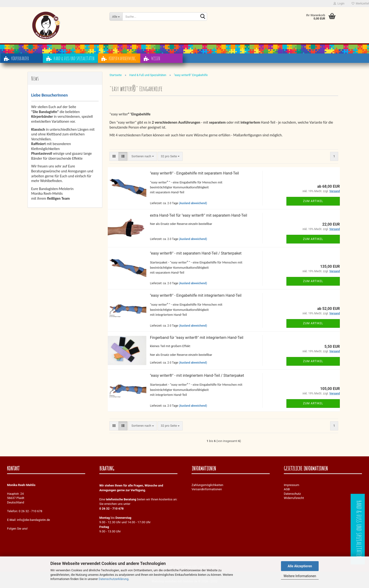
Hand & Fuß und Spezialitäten (70, 60)
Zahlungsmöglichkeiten (207, 485)
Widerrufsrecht (294, 498)
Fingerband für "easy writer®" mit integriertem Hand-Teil (197, 338)
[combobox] (142, 156)
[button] (114, 156)
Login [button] (339, 4)
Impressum (291, 485)
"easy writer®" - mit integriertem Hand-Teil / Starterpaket (197, 375)
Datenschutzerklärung (114, 579)
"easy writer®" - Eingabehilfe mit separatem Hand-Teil (194, 173)
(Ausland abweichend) (193, 203)
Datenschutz (292, 494)
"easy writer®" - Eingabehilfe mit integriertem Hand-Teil (196, 295)
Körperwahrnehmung (119, 60)
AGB (287, 489)
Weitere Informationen (300, 576)
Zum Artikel (313, 201)
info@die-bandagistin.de (33, 520)
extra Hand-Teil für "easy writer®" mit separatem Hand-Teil (199, 215)
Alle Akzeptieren (300, 566)
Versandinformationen (207, 489)
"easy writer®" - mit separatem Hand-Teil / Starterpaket (196, 253)
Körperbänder (16, 60)
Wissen (152, 60)
